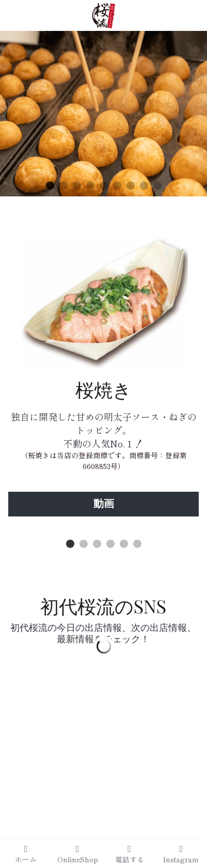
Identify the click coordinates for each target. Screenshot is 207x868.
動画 (104, 504)
